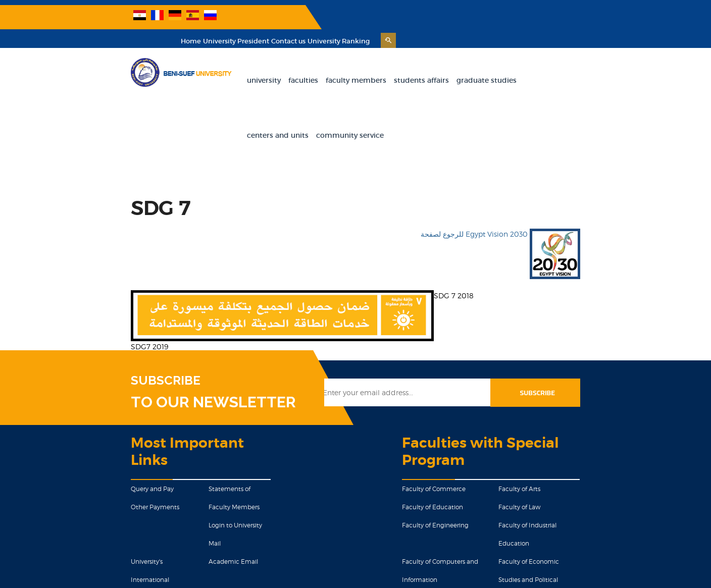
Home (446, 20)
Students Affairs (411, 59)
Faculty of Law (561, 414)
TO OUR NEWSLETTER (143, 326)
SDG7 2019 (79, 270)
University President (491, 20)
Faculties (293, 59)
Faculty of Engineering (447, 432)
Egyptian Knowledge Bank (99, 505)
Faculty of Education (444, 414)
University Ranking (594, 20)
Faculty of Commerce (445, 396)
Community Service (617, 59)
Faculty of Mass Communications (462, 487)
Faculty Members (346, 59)
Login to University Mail (195, 432)
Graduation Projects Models (100, 487)
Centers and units (545, 59)
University (254, 59)
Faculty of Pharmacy (570, 505)
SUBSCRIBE (95, 304)
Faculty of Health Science (577, 487)
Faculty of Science (440, 505)
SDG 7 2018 (383, 219)
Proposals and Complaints (199, 487)
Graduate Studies (476, 59)
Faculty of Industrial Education (585, 432)
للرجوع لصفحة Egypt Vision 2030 (571, 158)
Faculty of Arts (561, 396)
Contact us (543, 20)
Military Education (188, 505)
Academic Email (186, 450)
